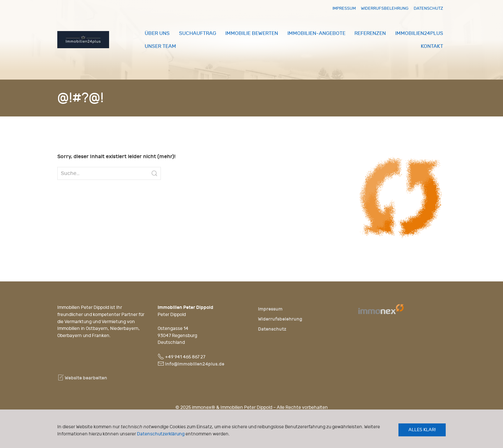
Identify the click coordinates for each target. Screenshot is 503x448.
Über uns (157, 33)
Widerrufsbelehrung (385, 8)
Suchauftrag (198, 33)
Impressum (344, 8)
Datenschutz (428, 8)
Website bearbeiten (82, 378)
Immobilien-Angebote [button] (316, 33)
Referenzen (370, 33)
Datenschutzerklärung (161, 434)
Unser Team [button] (160, 46)
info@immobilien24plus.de (195, 364)
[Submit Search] (154, 173)
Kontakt (432, 46)
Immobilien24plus (419, 33)
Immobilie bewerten (252, 33)
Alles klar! (422, 430)
